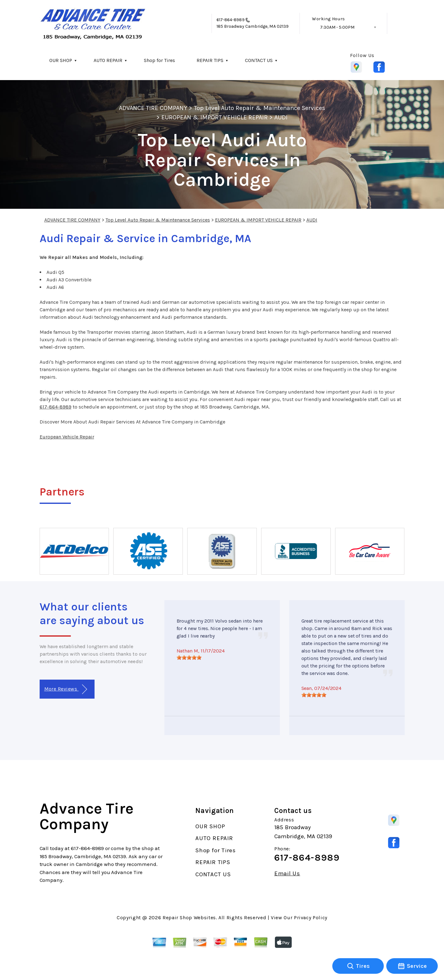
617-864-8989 (231, 20)
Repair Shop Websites (189, 918)
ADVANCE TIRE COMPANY (153, 108)
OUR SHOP (61, 60)
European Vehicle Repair (67, 437)
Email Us (287, 874)
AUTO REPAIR (108, 60)
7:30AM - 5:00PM (337, 27)
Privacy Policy (311, 918)
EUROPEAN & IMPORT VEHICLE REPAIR (215, 117)
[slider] (189, 657)
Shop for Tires (159, 60)
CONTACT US (259, 60)
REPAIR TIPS (210, 60)
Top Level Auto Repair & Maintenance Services (260, 108)
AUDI (281, 117)
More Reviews (66, 689)
